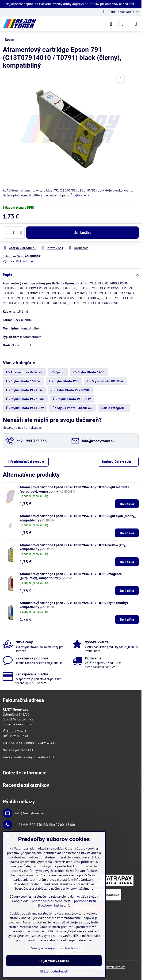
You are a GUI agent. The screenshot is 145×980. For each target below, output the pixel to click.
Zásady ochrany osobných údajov (54, 948)
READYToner (25, 261)
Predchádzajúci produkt (26, 462)
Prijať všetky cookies (54, 961)
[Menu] (136, 24)
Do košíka (82, 232)
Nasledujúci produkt (118, 462)
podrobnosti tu (43, 901)
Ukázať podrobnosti (54, 971)
